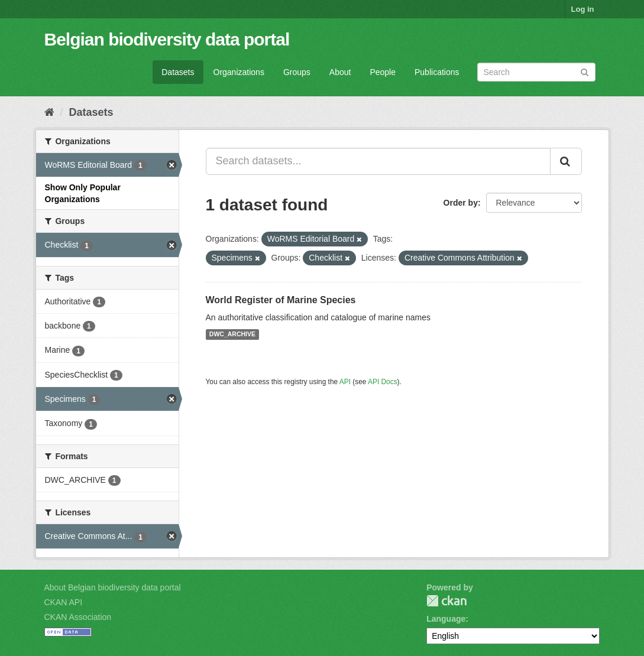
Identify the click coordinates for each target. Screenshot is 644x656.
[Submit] (585, 71)
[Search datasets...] (378, 161)
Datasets (178, 72)
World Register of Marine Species (281, 300)
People (383, 72)
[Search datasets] (536, 72)
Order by (461, 203)
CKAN (446, 601)
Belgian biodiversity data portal (167, 39)
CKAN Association (78, 617)
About (340, 72)
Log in (583, 9)
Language (446, 619)
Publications (437, 72)
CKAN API (64, 602)
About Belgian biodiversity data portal (113, 587)
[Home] (49, 112)
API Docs (383, 382)
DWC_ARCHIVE (232, 335)
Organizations (239, 72)
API (345, 382)
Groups (297, 72)
